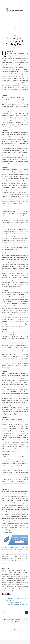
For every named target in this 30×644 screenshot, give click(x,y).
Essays (15, 35)
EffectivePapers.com (15, 630)
